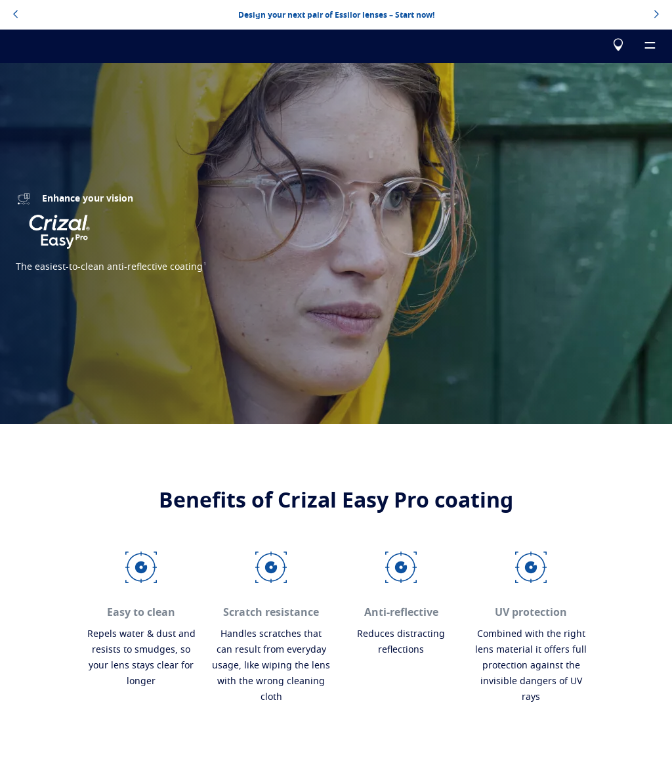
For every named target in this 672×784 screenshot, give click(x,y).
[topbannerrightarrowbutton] (657, 15)
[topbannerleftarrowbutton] (15, 15)
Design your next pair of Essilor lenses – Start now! (336, 15)
